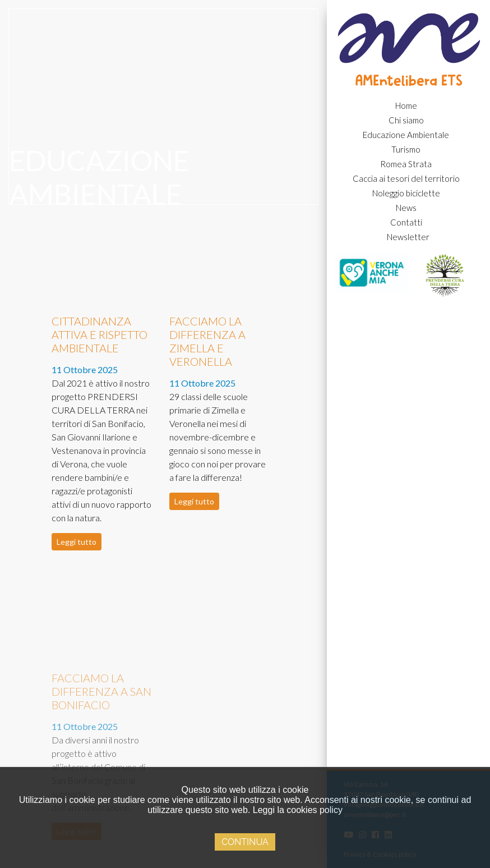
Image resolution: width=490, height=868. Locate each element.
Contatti (406, 222)
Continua (245, 842)
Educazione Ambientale (406, 135)
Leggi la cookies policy (298, 810)
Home (406, 105)
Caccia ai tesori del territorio (406, 178)
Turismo (406, 149)
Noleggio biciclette (406, 193)
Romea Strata (406, 164)
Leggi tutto (77, 542)
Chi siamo (406, 120)
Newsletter (408, 237)
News (406, 208)
